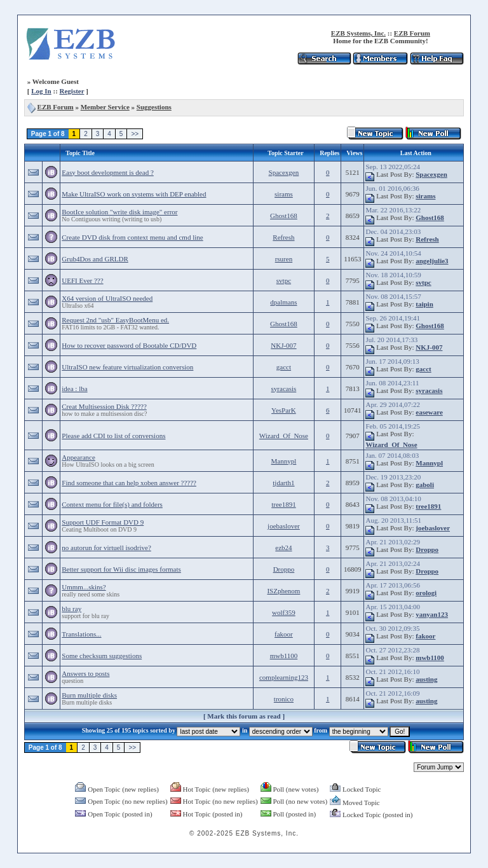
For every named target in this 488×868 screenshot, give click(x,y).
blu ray (71, 609)
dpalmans (283, 302)
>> (135, 134)
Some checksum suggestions (102, 656)
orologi (426, 593)
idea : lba (74, 389)
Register (72, 91)
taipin (424, 304)
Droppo (427, 549)
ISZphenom (283, 591)
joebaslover (284, 526)
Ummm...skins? (84, 587)
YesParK (284, 410)
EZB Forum (412, 33)
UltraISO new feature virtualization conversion (127, 367)
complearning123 (284, 677)
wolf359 (284, 612)
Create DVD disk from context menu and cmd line (132, 237)
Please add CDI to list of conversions (113, 436)
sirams (284, 194)
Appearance (78, 457)
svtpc (284, 280)
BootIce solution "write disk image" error (119, 212)
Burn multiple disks (89, 695)
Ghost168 (284, 216)
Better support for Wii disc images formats (121, 569)
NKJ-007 (283, 345)
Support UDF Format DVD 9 (103, 522)
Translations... (81, 634)
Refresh (283, 237)
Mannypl (284, 461)
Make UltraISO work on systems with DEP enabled (134, 194)
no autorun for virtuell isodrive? (106, 548)
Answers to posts (85, 673)
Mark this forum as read (244, 716)
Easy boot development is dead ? (108, 172)
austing (426, 679)
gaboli (425, 485)
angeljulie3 (432, 261)
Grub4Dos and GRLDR (95, 259)
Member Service (105, 107)
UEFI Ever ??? (82, 280)
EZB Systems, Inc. (358, 33)
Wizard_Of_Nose (284, 436)
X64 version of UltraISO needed (107, 298)
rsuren (284, 259)
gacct (284, 367)
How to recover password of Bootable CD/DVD (129, 345)
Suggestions (154, 107)
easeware (429, 412)
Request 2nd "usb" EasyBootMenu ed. (115, 320)
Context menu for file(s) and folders (112, 504)
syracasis (284, 389)
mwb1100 (284, 656)
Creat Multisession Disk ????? (104, 406)
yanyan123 (432, 614)
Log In (41, 91)
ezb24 (283, 548)
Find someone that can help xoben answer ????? (129, 483)
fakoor (284, 634)
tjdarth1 (283, 483)
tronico (284, 699)
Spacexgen (284, 172)
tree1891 (283, 504)
